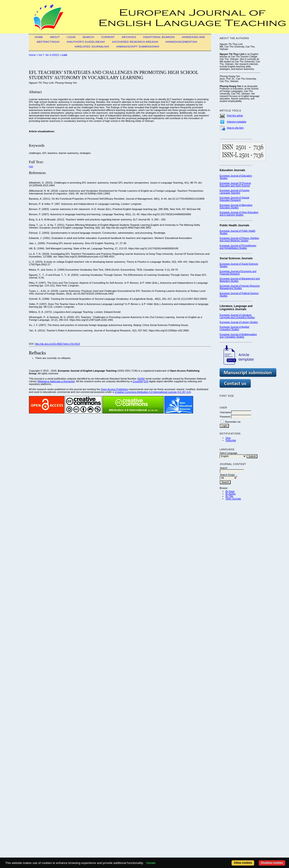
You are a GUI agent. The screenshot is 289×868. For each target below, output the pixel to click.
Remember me (233, 422)
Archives (129, 37)
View (228, 438)
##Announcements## (181, 42)
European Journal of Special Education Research (234, 199)
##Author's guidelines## (86, 42)
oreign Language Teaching (235, 192)
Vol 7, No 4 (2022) (49, 55)
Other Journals (233, 499)
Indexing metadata (237, 122)
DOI (146, 381)
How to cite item (235, 128)
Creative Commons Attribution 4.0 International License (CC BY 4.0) (153, 392)
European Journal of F (231, 190)
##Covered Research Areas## (135, 42)
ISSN (141, 379)
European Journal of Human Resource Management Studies (240, 287)
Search (88, 37)
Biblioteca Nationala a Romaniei (56, 381)
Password (225, 417)
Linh (64, 55)
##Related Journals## (92, 47)
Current (108, 37)
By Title (229, 496)
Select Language (228, 453)
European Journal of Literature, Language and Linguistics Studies (237, 316)
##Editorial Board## (159, 37)
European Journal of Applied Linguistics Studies (234, 328)
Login (71, 37)
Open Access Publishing (115, 389)
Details (151, 863)
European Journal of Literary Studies (239, 322)
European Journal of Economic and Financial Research (238, 273)
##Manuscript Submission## (138, 47)
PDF (31, 166)
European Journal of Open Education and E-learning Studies (239, 214)
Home (39, 37)
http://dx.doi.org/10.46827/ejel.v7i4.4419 (57, 344)
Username (225, 412)
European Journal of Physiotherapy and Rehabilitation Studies (238, 247)
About (55, 37)
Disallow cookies (272, 863)
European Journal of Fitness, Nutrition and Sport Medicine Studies (239, 239)
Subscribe (231, 440)
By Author (231, 494)
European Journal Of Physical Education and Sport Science (235, 184)
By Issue (230, 491)
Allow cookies (243, 863)
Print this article (235, 116)
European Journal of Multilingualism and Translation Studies (238, 336)
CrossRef (138, 381)
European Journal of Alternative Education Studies (236, 206)
